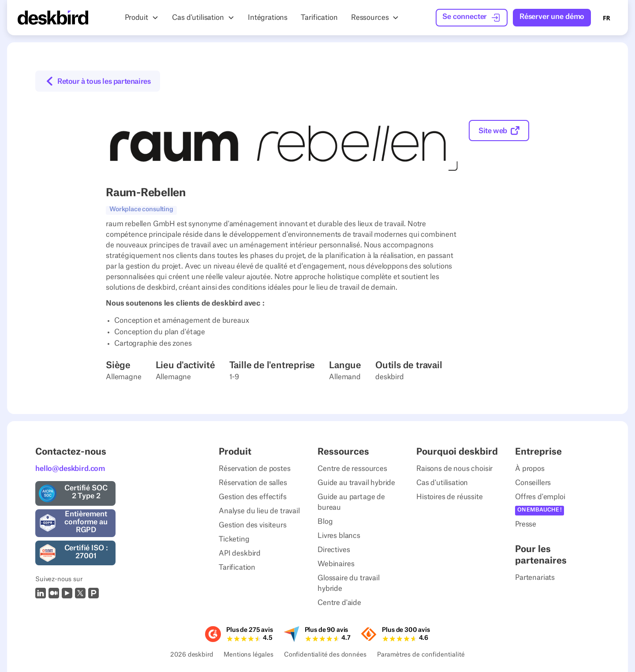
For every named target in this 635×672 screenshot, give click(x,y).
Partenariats (535, 578)
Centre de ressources (352, 469)
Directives (334, 550)
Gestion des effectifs (253, 497)
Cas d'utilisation (442, 483)
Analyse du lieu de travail (259, 511)
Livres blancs (339, 536)
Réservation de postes (255, 469)
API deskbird (240, 553)
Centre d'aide (339, 603)
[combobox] (607, 18)
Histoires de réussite (450, 497)
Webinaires (336, 564)
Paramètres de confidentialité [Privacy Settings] (421, 655)
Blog (325, 522)
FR (607, 18)
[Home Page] (53, 18)
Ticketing (234, 539)
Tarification (237, 567)
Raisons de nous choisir (454, 469)
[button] (142, 18)
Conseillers (533, 483)
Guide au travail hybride (356, 483)
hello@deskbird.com (70, 469)
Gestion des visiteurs (253, 525)
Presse (526, 524)
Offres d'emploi (540, 497)
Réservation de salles (253, 483)
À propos (530, 469)
